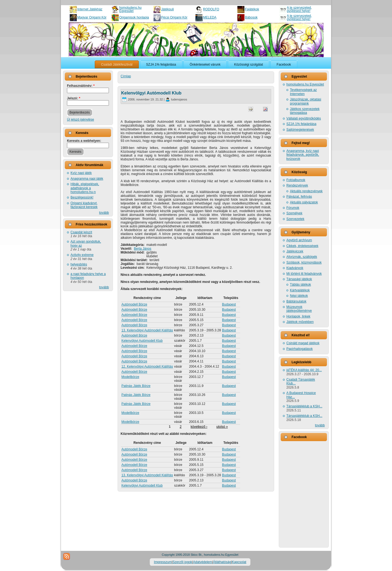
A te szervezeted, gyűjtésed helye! (299, 9)
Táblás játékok (300, 285)
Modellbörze (130, 377)
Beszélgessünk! (82, 197)
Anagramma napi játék (87, 179)
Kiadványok (295, 268)
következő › (199, 427)
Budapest (229, 304)
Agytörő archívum (299, 240)
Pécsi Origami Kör (174, 17)
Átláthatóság (222, 562)
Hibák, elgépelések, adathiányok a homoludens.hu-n (85, 188)
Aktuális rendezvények (306, 191)
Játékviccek (295, 251)
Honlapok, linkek (298, 316)
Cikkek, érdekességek (302, 246)
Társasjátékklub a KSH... (304, 406)
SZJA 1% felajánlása (301, 124)
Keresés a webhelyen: (84, 141)
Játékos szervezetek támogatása (305, 111)
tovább (104, 213)
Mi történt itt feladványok (304, 274)
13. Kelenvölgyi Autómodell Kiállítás (147, 330)
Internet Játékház (90, 9)
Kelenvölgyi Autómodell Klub (151, 93)
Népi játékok (299, 296)
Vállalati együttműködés (304, 118)
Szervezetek (295, 219)
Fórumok (293, 208)
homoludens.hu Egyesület (130, 9)
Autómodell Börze (134, 304)
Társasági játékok (299, 279)
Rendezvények (297, 185)
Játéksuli (168, 9)
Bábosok (251, 17)
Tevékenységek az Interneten (303, 92)
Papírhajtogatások (300, 349)
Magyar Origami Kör (92, 17)
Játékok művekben (300, 322)
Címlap (126, 76)
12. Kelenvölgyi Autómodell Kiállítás (147, 367)
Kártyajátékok (300, 290)
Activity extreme (82, 255)
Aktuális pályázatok (304, 202)
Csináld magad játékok (303, 343)
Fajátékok (252, 9)
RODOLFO (211, 9)
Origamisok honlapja (134, 17)
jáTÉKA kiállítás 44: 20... (304, 370)
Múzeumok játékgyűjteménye (299, 309)
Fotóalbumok (296, 180)
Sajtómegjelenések (300, 130)
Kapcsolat (239, 562)
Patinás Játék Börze (136, 386)
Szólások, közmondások (304, 262)
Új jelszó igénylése (80, 120)
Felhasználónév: (81, 86)
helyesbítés (79, 264)
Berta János (143, 249)
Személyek (294, 213)
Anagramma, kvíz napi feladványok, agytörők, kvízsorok (303, 155)
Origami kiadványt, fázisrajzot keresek (84, 205)
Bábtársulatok (296, 301)
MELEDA (210, 17)
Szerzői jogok (182, 562)
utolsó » (222, 427)
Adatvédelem (203, 562)
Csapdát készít (81, 232)
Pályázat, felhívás (299, 197)
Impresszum (163, 562)
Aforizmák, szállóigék (302, 257)
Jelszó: (74, 98)
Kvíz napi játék (81, 173)
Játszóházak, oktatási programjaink (306, 101)
